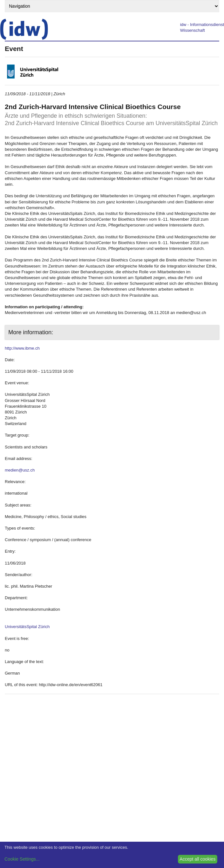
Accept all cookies (197, 859)
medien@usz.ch (20, 470)
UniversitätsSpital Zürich (27, 627)
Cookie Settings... (22, 859)
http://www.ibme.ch (22, 348)
